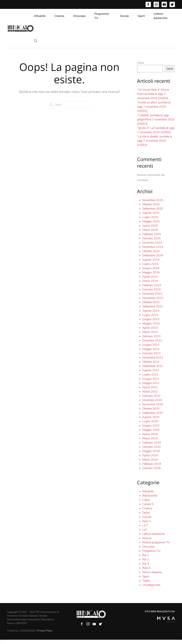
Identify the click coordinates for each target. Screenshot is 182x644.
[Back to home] (20, 28)
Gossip (124, 16)
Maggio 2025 (151, 221)
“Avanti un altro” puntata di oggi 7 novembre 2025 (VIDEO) (154, 107)
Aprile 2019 (150, 455)
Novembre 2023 (153, 298)
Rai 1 (146, 555)
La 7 (145, 525)
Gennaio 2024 (152, 289)
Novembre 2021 (153, 358)
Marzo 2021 (150, 392)
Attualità (40, 16)
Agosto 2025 (151, 213)
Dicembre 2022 (152, 341)
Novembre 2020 (153, 404)
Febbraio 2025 (152, 234)
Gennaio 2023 (152, 336)
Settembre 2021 (153, 366)
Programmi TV (102, 16)
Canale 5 (148, 504)
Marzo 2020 (150, 438)
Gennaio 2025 (152, 238)
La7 (145, 530)
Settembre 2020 (153, 413)
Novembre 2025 (153, 200)
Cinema (59, 16)
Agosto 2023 (151, 311)
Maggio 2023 (151, 324)
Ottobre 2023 (151, 302)
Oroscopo (79, 16)
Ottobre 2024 (151, 251)
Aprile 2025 (150, 226)
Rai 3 (146, 564)
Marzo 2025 (150, 230)
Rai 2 (146, 559)
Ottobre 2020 (151, 409)
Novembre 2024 (153, 247)
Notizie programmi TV (156, 542)
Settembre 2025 (153, 209)
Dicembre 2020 (152, 400)
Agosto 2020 (151, 417)
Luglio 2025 (150, 217)
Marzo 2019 (150, 460)
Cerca (140, 63)
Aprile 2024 (150, 277)
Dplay (146, 513)
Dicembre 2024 (152, 243)
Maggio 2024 (151, 272)
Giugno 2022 (151, 345)
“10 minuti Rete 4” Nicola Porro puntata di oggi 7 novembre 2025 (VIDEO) (153, 94)
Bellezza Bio (150, 496)
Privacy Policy (45, 631)
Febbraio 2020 (152, 443)
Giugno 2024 (151, 268)
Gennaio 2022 (152, 353)
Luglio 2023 (150, 315)
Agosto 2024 (151, 260)
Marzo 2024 (150, 281)
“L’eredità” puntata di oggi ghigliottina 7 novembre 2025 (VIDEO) (156, 119)
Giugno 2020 (151, 426)
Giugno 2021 (151, 379)
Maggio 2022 (151, 349)
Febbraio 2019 (152, 464)
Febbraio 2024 (152, 285)
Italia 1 (147, 521)
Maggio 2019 (151, 451)
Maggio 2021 (151, 383)
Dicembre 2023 (152, 294)
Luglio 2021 (150, 375)
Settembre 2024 (153, 255)
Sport (141, 16)
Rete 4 (146, 568)
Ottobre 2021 (151, 362)
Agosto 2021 (151, 370)
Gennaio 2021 (152, 396)
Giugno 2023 (151, 319)
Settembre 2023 (153, 306)
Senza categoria (152, 572)
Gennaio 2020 (152, 447)
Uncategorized (151, 585)
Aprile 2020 (150, 434)
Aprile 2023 (150, 328)
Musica (147, 538)
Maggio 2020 (151, 430)
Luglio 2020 (150, 421)
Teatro (146, 581)
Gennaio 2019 (152, 468)
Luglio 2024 (150, 264)
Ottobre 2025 (151, 204)
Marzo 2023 (150, 332)
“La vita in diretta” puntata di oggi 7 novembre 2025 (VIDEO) (155, 141)
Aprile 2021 (150, 387)
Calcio (146, 500)
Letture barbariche (161, 16)
